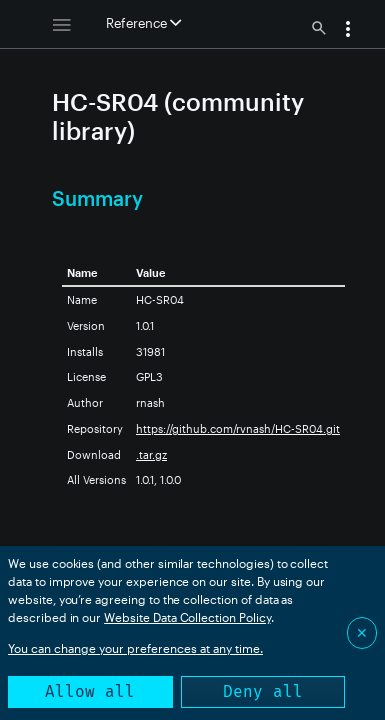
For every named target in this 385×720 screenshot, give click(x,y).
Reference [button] (143, 23)
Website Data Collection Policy (187, 617)
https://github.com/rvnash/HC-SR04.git (238, 428)
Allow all (90, 691)
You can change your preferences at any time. (135, 648)
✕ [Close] (362, 632)
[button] (348, 31)
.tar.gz (151, 454)
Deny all (263, 691)
